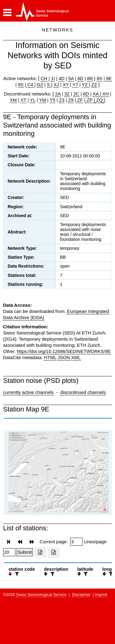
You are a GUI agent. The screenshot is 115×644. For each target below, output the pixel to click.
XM (13, 100)
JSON (64, 357)
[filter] (16, 574)
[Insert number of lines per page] (9, 552)
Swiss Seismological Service (41, 595)
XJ (56, 85)
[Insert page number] (76, 542)
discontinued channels (83, 392)
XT (23, 100)
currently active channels (28, 392)
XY (66, 85)
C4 (30, 85)
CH (45, 78)
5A (71, 78)
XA (96, 94)
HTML (50, 357)
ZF (80, 100)
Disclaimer (81, 595)
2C (76, 94)
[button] (7, 13)
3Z (67, 94)
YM (42, 100)
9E (108, 78)
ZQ (99, 100)
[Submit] (25, 552)
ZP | (90, 100)
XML (76, 357)
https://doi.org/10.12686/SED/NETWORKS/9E (64, 351)
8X (99, 78)
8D (80, 78)
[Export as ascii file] (54, 553)
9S (21, 85)
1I (53, 78)
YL (33, 100)
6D (86, 94)
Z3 (62, 100)
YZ (85, 85)
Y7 (75, 85)
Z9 (71, 100)
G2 (40, 85)
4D (61, 78)
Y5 (52, 100)
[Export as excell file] (40, 553)
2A (58, 94)
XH (105, 94)
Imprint (101, 595)
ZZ (94, 85)
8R (90, 78)
